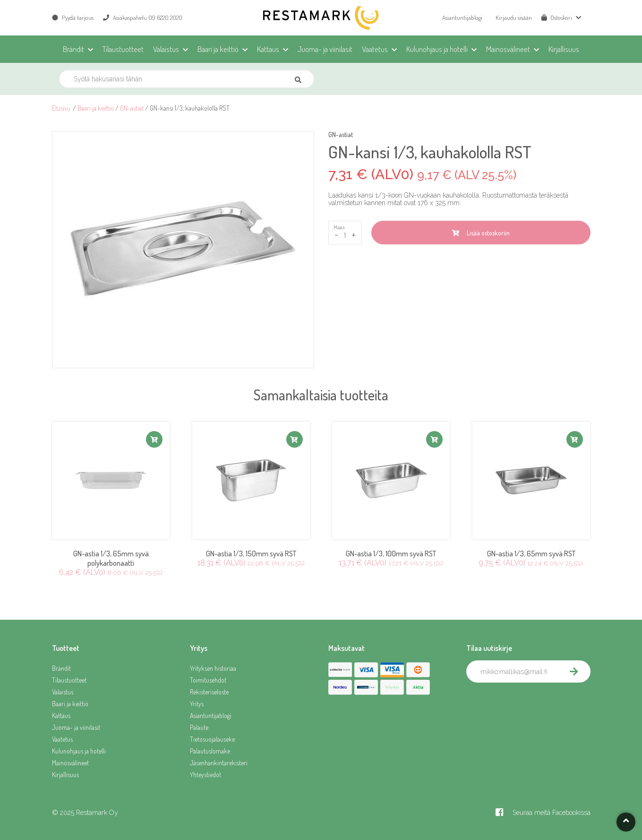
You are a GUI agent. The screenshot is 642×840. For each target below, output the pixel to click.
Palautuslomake (210, 751)
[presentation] (538, 703)
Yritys (197, 704)
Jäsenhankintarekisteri (219, 763)
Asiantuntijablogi (462, 17)
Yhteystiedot (205, 775)
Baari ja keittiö (96, 108)
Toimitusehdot (208, 680)
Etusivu (61, 108)
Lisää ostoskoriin (481, 233)
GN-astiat (132, 108)
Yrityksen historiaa (213, 668)
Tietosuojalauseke (212, 739)
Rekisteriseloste (209, 692)
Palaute (199, 727)
